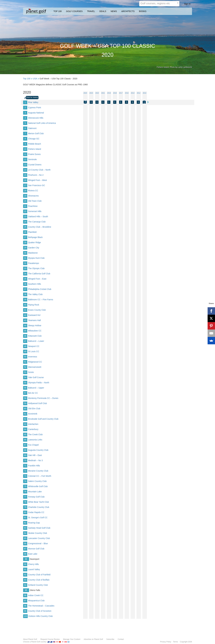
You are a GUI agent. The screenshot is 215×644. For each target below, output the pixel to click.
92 (25, 575)
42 (25, 315)
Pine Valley (33, 102)
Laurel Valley (34, 569)
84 (25, 533)
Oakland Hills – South (38, 216)
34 (25, 274)
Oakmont (32, 128)
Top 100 (27, 79)
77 (25, 497)
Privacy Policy (166, 642)
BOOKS (143, 11)
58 (25, 398)
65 (25, 434)
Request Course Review (50, 639)
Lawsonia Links (35, 440)
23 (25, 216)
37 (25, 289)
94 (25, 585)
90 (25, 564)
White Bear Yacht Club (38, 502)
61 (25, 414)
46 (25, 336)
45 (25, 331)
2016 (127, 93)
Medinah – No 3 (35, 460)
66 (25, 440)
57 (25, 393)
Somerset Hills (35, 211)
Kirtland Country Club (38, 585)
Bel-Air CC (33, 393)
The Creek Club (35, 434)
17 (25, 185)
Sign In (187, 4)
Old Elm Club (34, 409)
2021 (103, 93)
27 (25, 237)
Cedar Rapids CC (36, 512)
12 (25, 159)
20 (25, 201)
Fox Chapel (33, 445)
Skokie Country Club (37, 533)
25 (25, 227)
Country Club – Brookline (40, 227)
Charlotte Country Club (39, 507)
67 (25, 445)
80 (25, 512)
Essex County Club (37, 310)
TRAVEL (91, 11)
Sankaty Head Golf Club (39, 528)
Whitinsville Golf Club (38, 486)
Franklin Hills (34, 466)
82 (25, 523)
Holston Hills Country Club (41, 616)
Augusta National (36, 113)
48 (25, 346)
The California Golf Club (39, 274)
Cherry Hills (33, 564)
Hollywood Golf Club (37, 403)
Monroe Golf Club (36, 549)
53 (25, 372)
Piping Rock (34, 305)
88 (25, 554)
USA (35, 79)
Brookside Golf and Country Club (43, 419)
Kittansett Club (35, 336)
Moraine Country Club (38, 471)
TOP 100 (58, 11)
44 (25, 325)
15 (25, 175)
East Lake (33, 554)
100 (25, 616)
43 (25, 320)
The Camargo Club (37, 222)
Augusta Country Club (38, 450)
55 (25, 383)
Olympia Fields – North (39, 383)
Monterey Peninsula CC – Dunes (43, 398)
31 (25, 258)
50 (25, 357)
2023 (91, 93)
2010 (144, 93)
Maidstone (33, 253)
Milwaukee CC (35, 331)
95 (26, 590)
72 (25, 471)
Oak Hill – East (35, 455)
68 (25, 450)
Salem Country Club (37, 481)
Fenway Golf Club (36, 497)
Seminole (32, 159)
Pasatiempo (33, 263)
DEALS (103, 11)
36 (25, 284)
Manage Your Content (72, 639)
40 (25, 305)
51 (25, 362)
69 (25, 455)
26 (25, 232)
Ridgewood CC (35, 362)
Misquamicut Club (36, 601)
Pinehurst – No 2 (36, 175)
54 (25, 377)
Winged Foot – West (37, 180)
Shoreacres (33, 196)
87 (25, 549)
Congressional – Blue (38, 543)
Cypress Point (34, 108)
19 (25, 196)
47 (25, 341)
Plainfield (32, 232)
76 (25, 492)
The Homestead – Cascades (41, 606)
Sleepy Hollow (35, 325)
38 (25, 294)
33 (25, 268)
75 (25, 486)
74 (25, 481)
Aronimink (33, 414)
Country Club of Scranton (40, 611)
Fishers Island (34, 149)
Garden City (34, 248)
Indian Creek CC (36, 595)
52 (25, 367)
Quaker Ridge (34, 242)
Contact (121, 639)
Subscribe (110, 639)
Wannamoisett (35, 367)
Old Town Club (35, 201)
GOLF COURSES (74, 11)
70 (25, 460)
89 (26, 559)
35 (25, 279)
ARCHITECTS (128, 11)
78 (25, 502)
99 (25, 611)
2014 (133, 93)
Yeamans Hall (34, 320)
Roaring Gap (34, 523)
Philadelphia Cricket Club (40, 289)
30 (25, 253)
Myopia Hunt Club (36, 258)
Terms (176, 642)
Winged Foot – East (37, 279)
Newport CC (34, 346)
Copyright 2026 (186, 642)
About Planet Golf (30, 639)
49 (25, 351)
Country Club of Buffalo (39, 580)
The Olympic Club (36, 268)
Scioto (31, 372)
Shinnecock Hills (36, 118)
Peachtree (33, 206)
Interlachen (33, 424)
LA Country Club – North (39, 170)
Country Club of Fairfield (39, 575)
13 (25, 165)
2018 (115, 93)
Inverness (33, 357)
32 (25, 263)
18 (25, 191)
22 (25, 211)
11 (25, 154)
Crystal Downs (35, 165)
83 (25, 528)
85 (25, 538)
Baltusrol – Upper (36, 388)
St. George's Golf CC (38, 518)
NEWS (114, 11)
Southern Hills (34, 284)
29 (25, 248)
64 (25, 429)
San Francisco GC (36, 185)
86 (25, 543)
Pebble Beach (34, 144)
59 (25, 403)
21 (25, 206)
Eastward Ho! (34, 315)
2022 (97, 93)
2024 (85, 93)
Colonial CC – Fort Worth (40, 476)
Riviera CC (33, 191)
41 (25, 310)
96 (25, 595)
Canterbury (33, 429)
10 (25, 149)
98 (25, 606)
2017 (121, 93)
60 (25, 409)
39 (25, 300)
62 (25, 419)
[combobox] (159, 4)
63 (25, 424)
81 (25, 518)
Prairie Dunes (34, 154)
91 (25, 569)
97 (25, 601)
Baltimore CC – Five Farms (41, 300)
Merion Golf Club (36, 133)
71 (25, 466)
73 (25, 476)
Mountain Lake (35, 492)
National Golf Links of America (42, 123)
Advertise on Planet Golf (93, 639)
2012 (139, 93)
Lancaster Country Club (39, 538)
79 (25, 507)
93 (25, 580)
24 (25, 222)
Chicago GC (34, 139)
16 (25, 180)
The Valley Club (35, 294)
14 (25, 170)
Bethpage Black (35, 237)
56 (25, 388)
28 (25, 242)
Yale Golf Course (36, 377)
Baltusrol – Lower (36, 341)
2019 (109, 93)
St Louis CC (34, 351)
